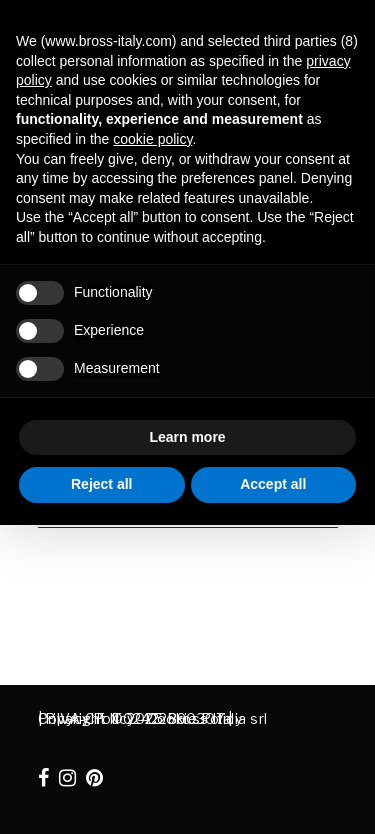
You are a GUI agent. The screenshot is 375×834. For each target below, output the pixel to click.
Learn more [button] (187, 437)
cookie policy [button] (152, 139)
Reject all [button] (101, 484)
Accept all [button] (273, 484)
